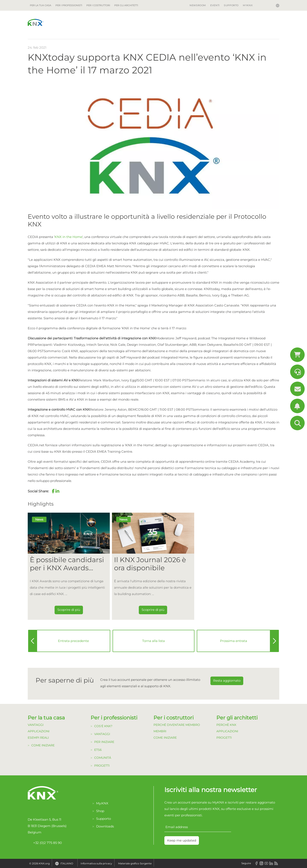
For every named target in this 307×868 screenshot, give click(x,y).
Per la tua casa (41, 5)
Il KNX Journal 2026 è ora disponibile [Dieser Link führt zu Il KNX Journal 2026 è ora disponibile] (150, 564)
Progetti (102, 766)
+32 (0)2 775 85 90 (45, 843)
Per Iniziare (104, 742)
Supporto (231, 5)
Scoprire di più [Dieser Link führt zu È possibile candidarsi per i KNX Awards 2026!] (69, 610)
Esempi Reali (38, 738)
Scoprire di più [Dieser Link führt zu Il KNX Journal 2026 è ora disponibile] (153, 610)
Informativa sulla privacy (96, 863)
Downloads (105, 826)
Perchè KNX (226, 725)
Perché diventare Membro (177, 725)
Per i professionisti (69, 5)
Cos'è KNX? (103, 726)
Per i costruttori (98, 5)
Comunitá (103, 758)
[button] (53, 491)
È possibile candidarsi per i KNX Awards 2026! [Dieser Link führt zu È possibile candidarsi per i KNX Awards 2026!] (67, 564)
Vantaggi (36, 725)
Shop (100, 811)
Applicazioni (39, 731)
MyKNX (248, 5)
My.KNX (102, 803)
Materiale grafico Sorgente (135, 863)
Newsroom (198, 5)
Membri (160, 731)
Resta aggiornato (227, 681)
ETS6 (98, 750)
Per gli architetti (126, 5)
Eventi (215, 5)
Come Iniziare (43, 745)
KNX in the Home (68, 237)
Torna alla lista (153, 641)
